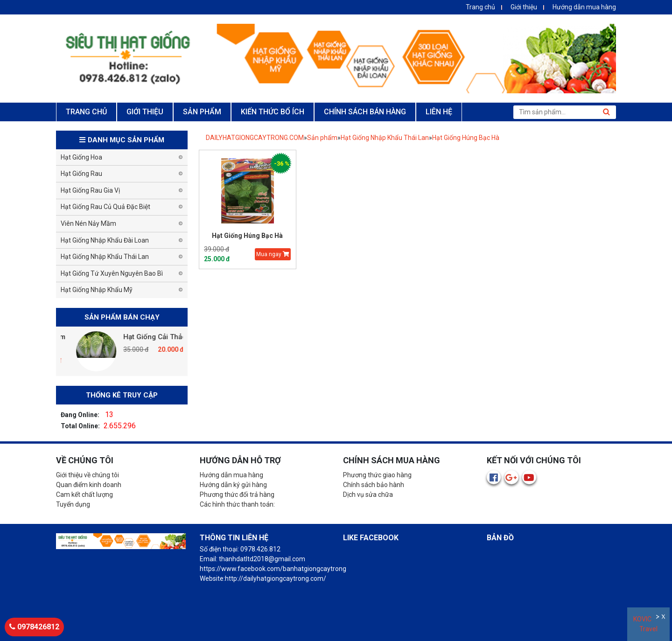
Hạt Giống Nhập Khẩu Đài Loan (105, 240)
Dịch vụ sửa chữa (368, 495)
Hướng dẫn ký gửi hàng (233, 485)
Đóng (664, 618)
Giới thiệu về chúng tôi (87, 475)
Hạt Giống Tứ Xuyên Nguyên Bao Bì (112, 273)
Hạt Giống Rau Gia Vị (90, 190)
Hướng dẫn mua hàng (584, 7)
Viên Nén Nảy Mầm (88, 223)
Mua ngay (273, 254)
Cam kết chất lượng (84, 495)
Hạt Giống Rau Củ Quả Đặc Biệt (105, 207)
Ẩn (658, 618)
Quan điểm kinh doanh (89, 485)
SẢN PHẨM (202, 112)
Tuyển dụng (73, 504)
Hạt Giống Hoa (81, 157)
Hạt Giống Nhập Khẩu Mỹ (97, 290)
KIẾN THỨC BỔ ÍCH (273, 112)
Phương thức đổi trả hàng (237, 495)
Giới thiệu (524, 7)
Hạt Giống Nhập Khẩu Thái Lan (385, 138)
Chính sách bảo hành (374, 485)
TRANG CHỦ (86, 112)
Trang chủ (480, 7)
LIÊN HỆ (439, 112)
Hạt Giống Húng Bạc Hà (466, 138)
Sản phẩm (322, 138)
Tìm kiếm (606, 112)
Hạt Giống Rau (81, 174)
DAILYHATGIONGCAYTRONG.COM (255, 138)
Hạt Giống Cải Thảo (174, 337)
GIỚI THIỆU (145, 112)
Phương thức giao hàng (377, 475)
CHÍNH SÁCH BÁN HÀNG (365, 112)
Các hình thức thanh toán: (237, 504)
